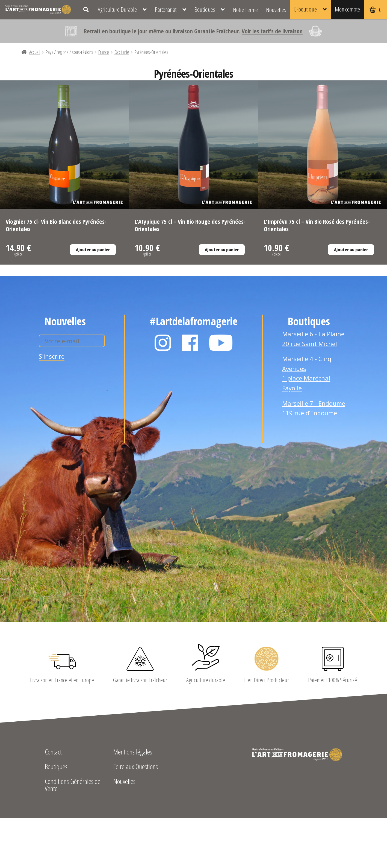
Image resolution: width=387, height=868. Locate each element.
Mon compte (347, 9)
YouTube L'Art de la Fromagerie (221, 343)
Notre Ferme (245, 10)
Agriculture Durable (117, 9)
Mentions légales (133, 752)
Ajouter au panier (93, 249)
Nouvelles (276, 10)
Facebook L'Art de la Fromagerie (190, 343)
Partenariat (166, 9)
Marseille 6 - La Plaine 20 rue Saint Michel (313, 339)
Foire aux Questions (136, 767)
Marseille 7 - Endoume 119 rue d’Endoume (314, 408)
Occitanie (122, 52)
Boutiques (205, 9)
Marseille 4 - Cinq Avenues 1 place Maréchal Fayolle (307, 373)
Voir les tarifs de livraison (272, 31)
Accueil (35, 52)
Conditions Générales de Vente (73, 786)
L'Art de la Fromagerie (38, 10)
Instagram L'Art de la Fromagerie (163, 343)
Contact (53, 752)
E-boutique (305, 9)
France (104, 52)
